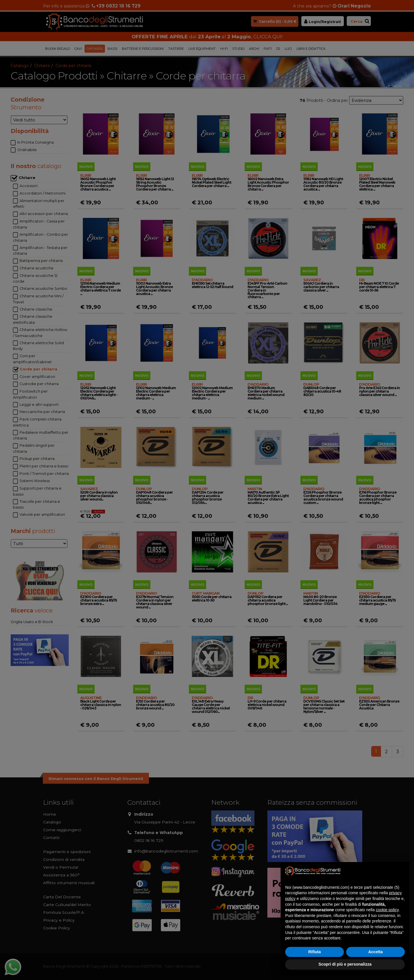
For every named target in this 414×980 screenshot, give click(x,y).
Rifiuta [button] (315, 952)
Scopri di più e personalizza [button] (345, 964)
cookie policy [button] (387, 910)
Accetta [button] (376, 952)
